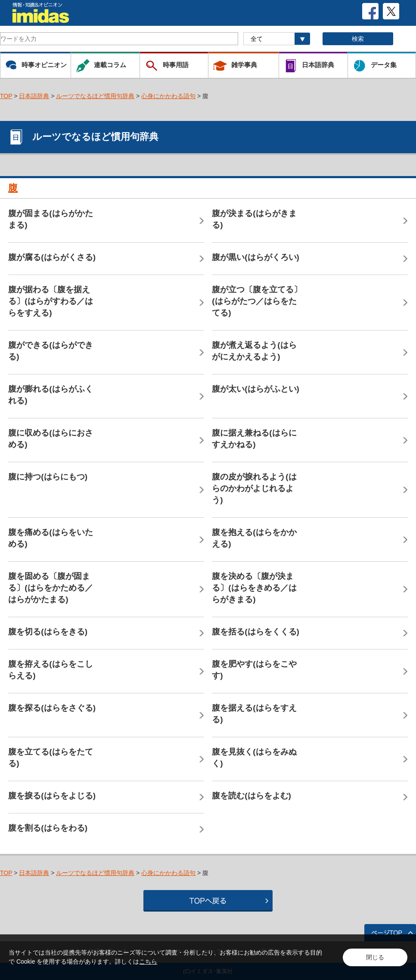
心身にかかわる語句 (168, 96)
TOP (6, 96)
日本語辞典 (34, 96)
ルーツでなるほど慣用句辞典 (95, 96)
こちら (148, 961)
